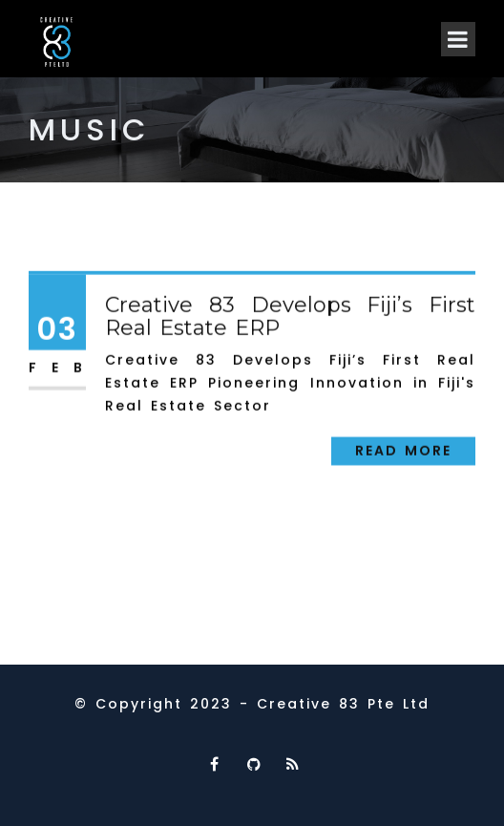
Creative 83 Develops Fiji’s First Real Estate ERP (290, 318)
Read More (403, 453)
